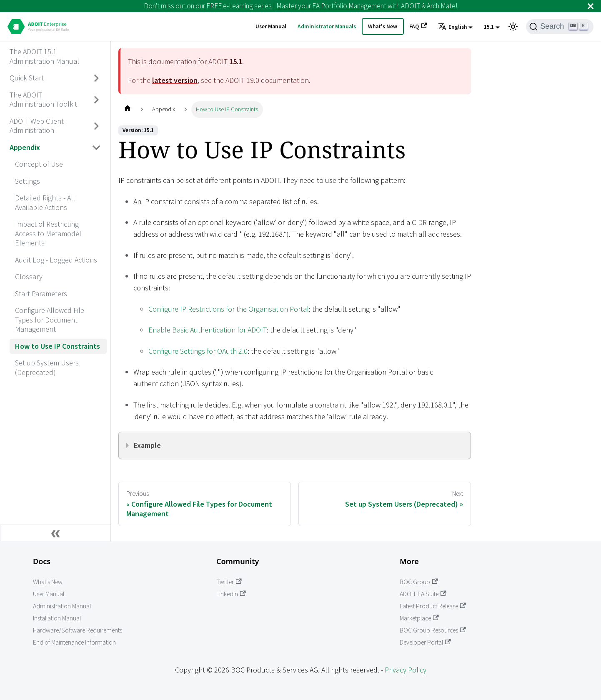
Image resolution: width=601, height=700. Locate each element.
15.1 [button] (489, 27)
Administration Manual (62, 606)
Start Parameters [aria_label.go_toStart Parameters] (41, 294)
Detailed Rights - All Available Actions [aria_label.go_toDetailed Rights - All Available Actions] (45, 202)
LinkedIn (231, 594)
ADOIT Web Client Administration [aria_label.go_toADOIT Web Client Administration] (37, 126)
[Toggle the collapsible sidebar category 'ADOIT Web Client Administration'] (97, 126)
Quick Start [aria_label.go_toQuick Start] (27, 78)
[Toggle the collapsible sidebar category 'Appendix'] (97, 147)
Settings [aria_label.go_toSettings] (28, 181)
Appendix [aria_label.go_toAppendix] (25, 147)
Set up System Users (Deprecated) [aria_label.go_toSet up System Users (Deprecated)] (47, 367)
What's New (383, 26)
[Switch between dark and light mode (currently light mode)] (513, 27)
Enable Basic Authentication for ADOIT (208, 330)
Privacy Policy (406, 670)
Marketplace (419, 618)
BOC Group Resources (433, 630)
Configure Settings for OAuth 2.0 (198, 351)
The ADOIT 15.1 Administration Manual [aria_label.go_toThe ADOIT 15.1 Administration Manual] (44, 56)
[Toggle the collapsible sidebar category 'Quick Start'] (97, 78)
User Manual (271, 26)
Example (147, 445)
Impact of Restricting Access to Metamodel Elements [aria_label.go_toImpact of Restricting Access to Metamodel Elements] (48, 233)
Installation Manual (57, 618)
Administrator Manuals (327, 26)
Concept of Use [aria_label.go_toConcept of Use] (39, 164)
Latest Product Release (433, 606)
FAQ (418, 26)
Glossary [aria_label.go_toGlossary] (29, 276)
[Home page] (127, 109)
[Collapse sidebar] (55, 533)
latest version (175, 80)
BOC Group (419, 582)
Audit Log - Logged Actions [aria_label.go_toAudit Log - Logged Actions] (56, 260)
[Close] (591, 6)
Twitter (229, 582)
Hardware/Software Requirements (78, 630)
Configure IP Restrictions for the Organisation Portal (229, 309)
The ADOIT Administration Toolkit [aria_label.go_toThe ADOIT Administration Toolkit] (43, 100)
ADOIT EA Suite (423, 594)
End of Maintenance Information (74, 642)
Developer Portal (425, 642)
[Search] (560, 27)
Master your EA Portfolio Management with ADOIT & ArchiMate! (367, 6)
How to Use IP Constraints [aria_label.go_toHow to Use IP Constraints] (58, 346)
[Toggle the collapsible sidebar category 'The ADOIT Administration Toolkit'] (97, 100)
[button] (455, 27)
